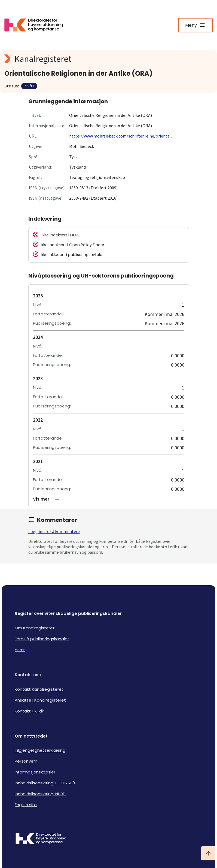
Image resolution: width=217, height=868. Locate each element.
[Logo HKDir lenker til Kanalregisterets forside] (37, 25)
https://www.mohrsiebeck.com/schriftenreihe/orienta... (121, 136)
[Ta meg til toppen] (208, 853)
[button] (109, 499)
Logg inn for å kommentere (54, 531)
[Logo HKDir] (109, 839)
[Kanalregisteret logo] (109, 59)
